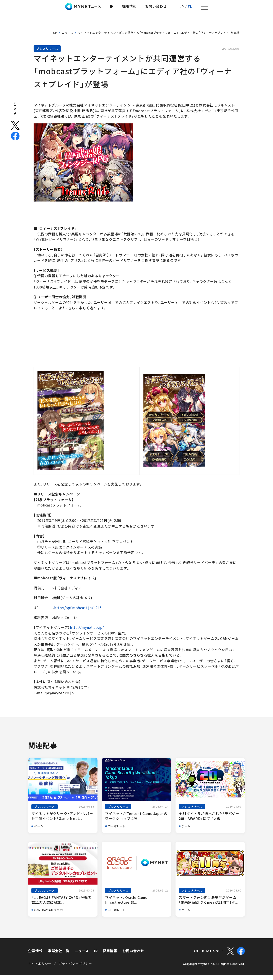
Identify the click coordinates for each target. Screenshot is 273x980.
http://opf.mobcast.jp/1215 (78, 613)
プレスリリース (47, 54)
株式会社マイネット (27, 9)
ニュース (67, 38)
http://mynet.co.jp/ (87, 633)
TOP (54, 38)
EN (248, 9)
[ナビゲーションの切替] (263, 9)
